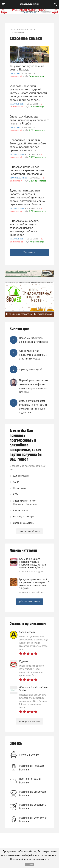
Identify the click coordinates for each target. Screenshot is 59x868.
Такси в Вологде (29, 755)
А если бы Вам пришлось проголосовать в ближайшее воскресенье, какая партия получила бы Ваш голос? (26, 445)
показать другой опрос (29, 531)
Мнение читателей (23, 551)
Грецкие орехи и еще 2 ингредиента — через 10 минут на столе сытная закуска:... (34, 584)
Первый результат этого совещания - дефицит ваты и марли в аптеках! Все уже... (34, 386)
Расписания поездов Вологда (31, 768)
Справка (16, 743)
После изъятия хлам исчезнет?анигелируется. (34, 340)
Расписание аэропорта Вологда (33, 807)
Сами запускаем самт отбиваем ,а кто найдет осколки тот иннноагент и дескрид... (33, 407)
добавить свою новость (29, 602)
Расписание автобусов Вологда (32, 794)
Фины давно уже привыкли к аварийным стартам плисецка (33, 355)
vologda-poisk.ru (29, 5)
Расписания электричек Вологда (33, 820)
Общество (16, 73)
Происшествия (18, 178)
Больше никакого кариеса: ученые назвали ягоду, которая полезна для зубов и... (33, 563)
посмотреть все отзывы (29, 721)
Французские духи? (31, 369)
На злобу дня (17, 104)
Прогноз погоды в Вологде (30, 781)
